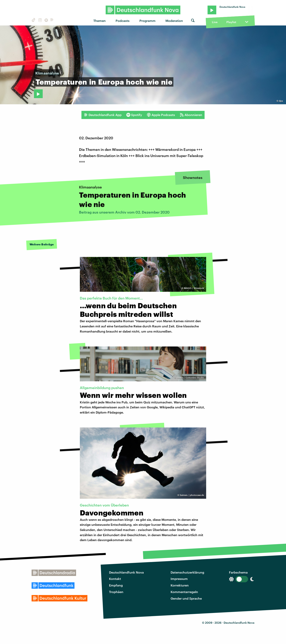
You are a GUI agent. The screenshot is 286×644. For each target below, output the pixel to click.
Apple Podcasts (161, 115)
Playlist (231, 22)
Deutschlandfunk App (103, 115)
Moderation (174, 21)
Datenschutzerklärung (187, 572)
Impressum (179, 579)
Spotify (134, 115)
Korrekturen (180, 585)
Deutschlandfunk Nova (126, 572)
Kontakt (115, 579)
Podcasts (123, 21)
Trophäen (116, 592)
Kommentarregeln (184, 592)
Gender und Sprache (186, 598)
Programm (147, 21)
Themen (100, 21)
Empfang (116, 585)
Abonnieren (191, 115)
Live (215, 22)
